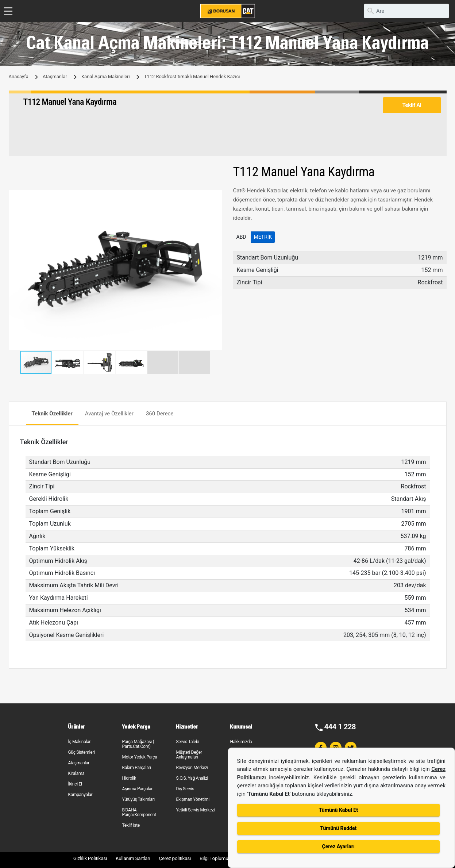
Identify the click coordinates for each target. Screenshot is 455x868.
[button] (216, 196)
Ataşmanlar (55, 76)
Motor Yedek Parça (139, 757)
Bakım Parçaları (136, 768)
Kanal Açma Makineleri (106, 76)
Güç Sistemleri (81, 752)
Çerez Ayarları (338, 846)
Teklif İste (131, 825)
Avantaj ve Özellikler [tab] (109, 414)
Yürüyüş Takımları (138, 799)
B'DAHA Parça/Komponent (139, 812)
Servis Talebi (187, 742)
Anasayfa (19, 76)
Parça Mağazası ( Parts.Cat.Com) (138, 744)
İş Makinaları (80, 742)
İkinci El (75, 784)
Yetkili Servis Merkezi (195, 810)
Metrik (263, 237)
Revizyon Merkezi (192, 768)
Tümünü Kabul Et (338, 810)
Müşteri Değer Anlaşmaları (189, 755)
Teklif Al (412, 105)
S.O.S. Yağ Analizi (192, 778)
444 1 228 (340, 727)
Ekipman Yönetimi (192, 799)
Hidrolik (129, 778)
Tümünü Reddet (338, 828)
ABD (241, 237)
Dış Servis (185, 789)
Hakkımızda (241, 742)
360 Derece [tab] (160, 414)
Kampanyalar (80, 795)
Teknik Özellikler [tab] (52, 414)
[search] (406, 11)
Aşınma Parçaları (138, 789)
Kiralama (76, 773)
